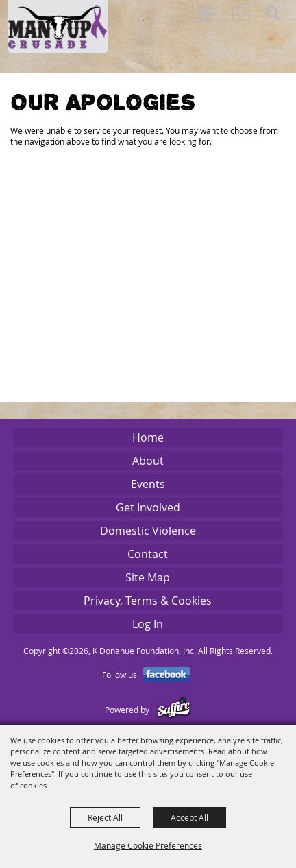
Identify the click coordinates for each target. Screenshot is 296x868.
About (148, 461)
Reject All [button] (105, 817)
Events (148, 484)
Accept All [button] (189, 817)
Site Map (148, 577)
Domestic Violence (148, 531)
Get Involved (148, 507)
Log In (148, 624)
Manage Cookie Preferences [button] (148, 845)
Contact (148, 554)
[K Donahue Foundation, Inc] (58, 27)
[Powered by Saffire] (174, 710)
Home (148, 437)
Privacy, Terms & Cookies (148, 601)
